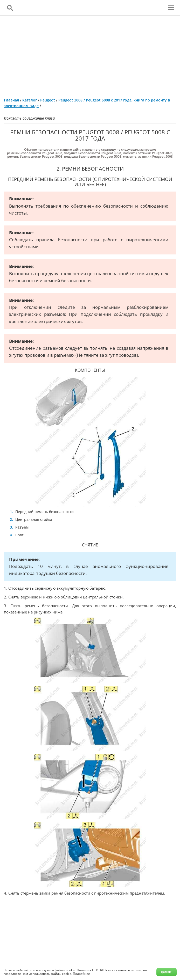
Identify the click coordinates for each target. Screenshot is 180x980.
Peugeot (48, 100)
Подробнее (81, 974)
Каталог (30, 100)
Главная (11, 100)
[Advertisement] (90, 55)
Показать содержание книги (29, 118)
